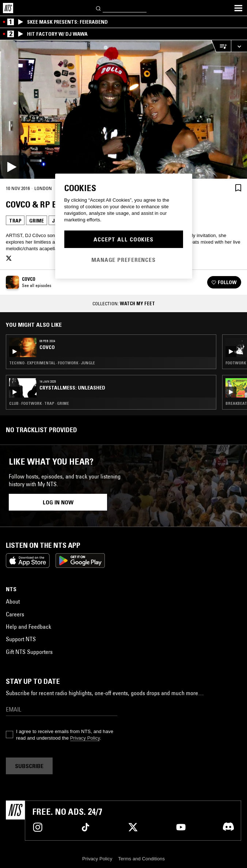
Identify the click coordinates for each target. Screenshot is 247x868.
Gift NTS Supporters (29, 652)
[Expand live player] (239, 46)
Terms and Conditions (141, 859)
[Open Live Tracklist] (221, 46)
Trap (15, 221)
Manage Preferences (123, 260)
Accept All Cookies (123, 239)
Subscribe (29, 766)
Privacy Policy (85, 738)
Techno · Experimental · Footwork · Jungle (52, 363)
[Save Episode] (238, 188)
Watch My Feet (137, 303)
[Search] (99, 8)
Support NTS (21, 639)
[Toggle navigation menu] (238, 8)
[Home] (8, 8)
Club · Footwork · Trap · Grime (39, 403)
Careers (15, 614)
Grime (37, 221)
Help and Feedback (28, 627)
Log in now (58, 502)
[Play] (123, 109)
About (13, 601)
